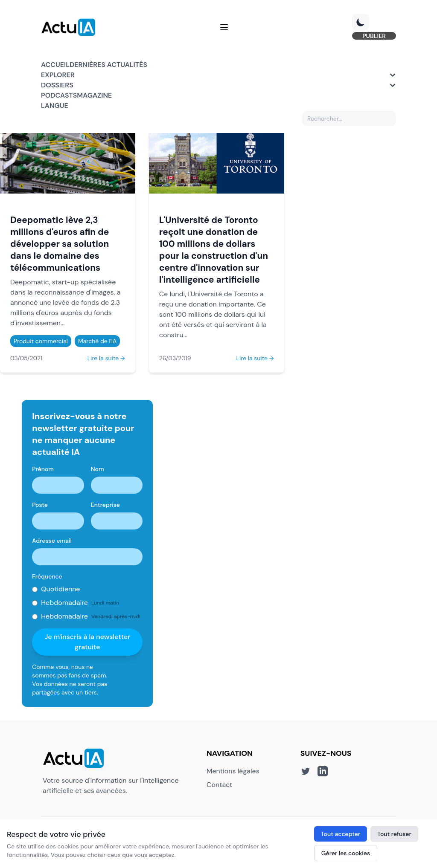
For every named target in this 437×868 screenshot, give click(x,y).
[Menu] (224, 27)
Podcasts (59, 95)
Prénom (43, 469)
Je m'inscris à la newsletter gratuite (87, 642)
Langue (55, 106)
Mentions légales (233, 771)
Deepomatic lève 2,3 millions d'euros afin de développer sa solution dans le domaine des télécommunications (60, 244)
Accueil (55, 65)
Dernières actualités (108, 65)
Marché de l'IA (97, 341)
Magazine (94, 95)
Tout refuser (394, 834)
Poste (40, 505)
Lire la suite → (106, 358)
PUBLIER (374, 36)
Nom (98, 469)
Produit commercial (41, 341)
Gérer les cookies (346, 853)
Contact (219, 785)
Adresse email (52, 541)
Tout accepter (341, 834)
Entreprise (105, 505)
